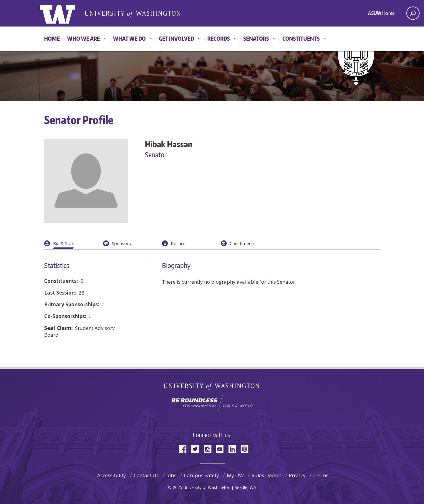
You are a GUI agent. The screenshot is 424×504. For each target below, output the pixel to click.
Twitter (197, 448)
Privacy (297, 475)
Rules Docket (266, 475)
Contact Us (146, 475)
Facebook (185, 448)
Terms (321, 475)
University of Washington (212, 388)
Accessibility (112, 475)
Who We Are (83, 38)
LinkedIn (234, 448)
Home (52, 38)
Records (219, 38)
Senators (256, 38)
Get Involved (177, 38)
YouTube (222, 448)
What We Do (129, 38)
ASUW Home (381, 13)
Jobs (171, 475)
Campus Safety (202, 475)
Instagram (210, 448)
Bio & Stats (64, 243)
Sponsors (121, 243)
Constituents (301, 38)
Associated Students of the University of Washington (132, 14)
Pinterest (247, 448)
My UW (235, 475)
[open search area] (413, 13)
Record (178, 243)
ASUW (64, 13)
